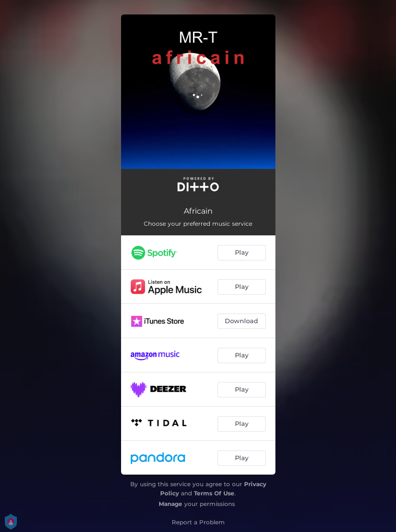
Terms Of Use (214, 493)
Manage (171, 504)
